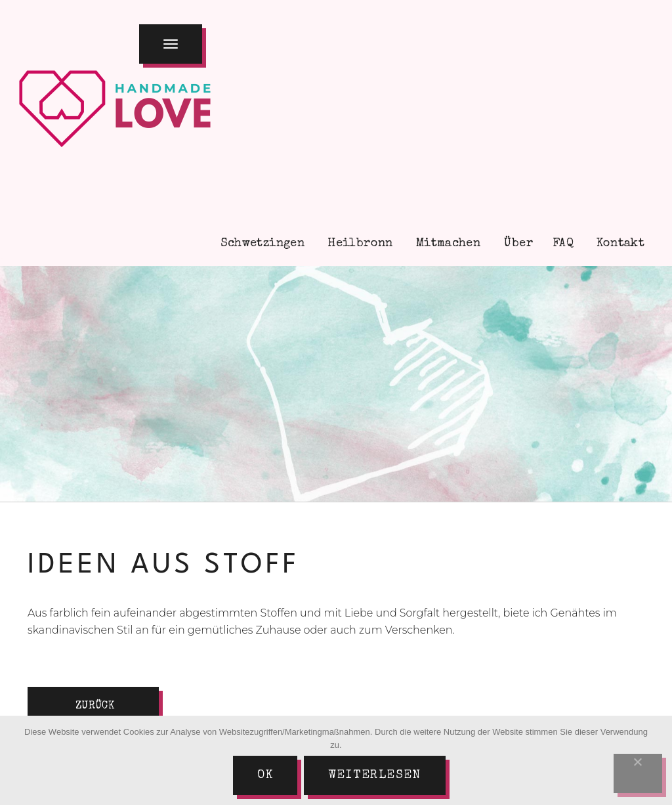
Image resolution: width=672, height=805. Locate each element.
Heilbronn (359, 244)
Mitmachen (447, 244)
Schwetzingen (261, 244)
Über (516, 244)
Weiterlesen (375, 775)
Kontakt (619, 244)
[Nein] (638, 773)
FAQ (563, 244)
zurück (95, 707)
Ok (265, 775)
